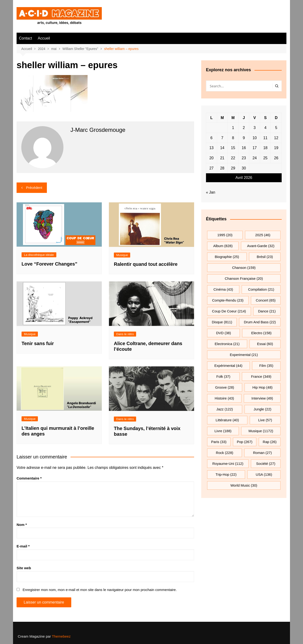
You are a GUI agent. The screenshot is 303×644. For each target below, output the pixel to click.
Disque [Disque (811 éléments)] (222, 322)
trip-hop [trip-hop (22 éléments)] (226, 474)
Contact (25, 38)
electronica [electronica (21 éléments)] (227, 344)
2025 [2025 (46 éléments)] (263, 235)
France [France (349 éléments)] (261, 376)
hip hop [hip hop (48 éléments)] (262, 387)
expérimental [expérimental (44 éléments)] (228, 366)
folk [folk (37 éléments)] (223, 376)
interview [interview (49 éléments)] (262, 398)
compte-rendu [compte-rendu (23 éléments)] (228, 300)
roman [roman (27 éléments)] (262, 453)
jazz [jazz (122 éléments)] (225, 409)
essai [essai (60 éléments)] (265, 344)
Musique (122, 255)
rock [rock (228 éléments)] (225, 453)
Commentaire (29, 478)
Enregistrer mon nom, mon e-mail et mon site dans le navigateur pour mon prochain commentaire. (100, 590)
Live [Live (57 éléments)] (265, 420)
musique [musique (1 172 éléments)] (261, 431)
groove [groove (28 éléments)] (225, 387)
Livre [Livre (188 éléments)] (223, 431)
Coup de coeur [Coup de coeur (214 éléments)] (229, 311)
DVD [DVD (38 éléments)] (224, 333)
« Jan (211, 192)
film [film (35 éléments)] (266, 366)
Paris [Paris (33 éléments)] (219, 442)
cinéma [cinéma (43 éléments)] (223, 289)
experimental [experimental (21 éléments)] (244, 355)
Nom (22, 525)
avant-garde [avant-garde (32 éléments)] (261, 246)
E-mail (23, 546)
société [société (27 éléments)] (266, 464)
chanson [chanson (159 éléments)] (244, 268)
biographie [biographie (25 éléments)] (227, 257)
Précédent (34, 188)
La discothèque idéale (39, 255)
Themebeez (61, 636)
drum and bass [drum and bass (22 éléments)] (260, 322)
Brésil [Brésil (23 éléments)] (265, 257)
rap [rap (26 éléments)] (270, 442)
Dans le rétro (125, 334)
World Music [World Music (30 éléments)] (244, 485)
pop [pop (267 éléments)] (245, 442)
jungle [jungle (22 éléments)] (262, 409)
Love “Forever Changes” (49, 264)
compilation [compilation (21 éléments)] (261, 289)
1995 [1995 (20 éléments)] (225, 235)
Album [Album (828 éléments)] (223, 246)
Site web (24, 568)
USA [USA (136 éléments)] (264, 474)
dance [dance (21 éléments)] (267, 311)
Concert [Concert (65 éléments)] (266, 300)
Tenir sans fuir (38, 343)
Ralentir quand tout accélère (146, 264)
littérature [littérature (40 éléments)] (227, 420)
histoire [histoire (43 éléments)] (224, 398)
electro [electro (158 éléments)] (261, 333)
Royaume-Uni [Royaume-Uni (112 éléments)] (228, 464)
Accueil (44, 38)
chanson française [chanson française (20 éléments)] (244, 278)
